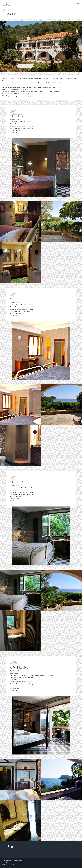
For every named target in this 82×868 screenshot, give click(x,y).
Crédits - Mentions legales (8, 865)
